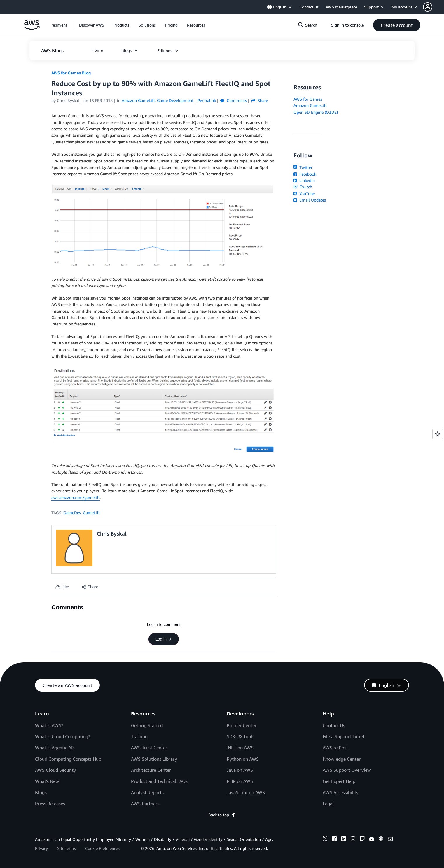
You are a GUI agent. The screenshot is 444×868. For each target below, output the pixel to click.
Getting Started (147, 725)
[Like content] (62, 587)
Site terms (67, 848)
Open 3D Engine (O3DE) (316, 112)
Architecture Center (151, 770)
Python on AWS (243, 759)
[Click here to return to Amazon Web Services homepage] (32, 28)
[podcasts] (381, 840)
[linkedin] (344, 840)
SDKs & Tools (241, 736)
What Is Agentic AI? (55, 748)
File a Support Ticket (344, 736)
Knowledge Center (342, 759)
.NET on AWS (240, 748)
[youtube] (372, 840)
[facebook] (334, 840)
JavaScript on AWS (246, 792)
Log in (164, 639)
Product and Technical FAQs (159, 781)
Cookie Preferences (102, 848)
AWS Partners (145, 804)
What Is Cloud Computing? (63, 736)
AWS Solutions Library (154, 759)
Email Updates (310, 200)
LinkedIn (304, 180)
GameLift (91, 513)
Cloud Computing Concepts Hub (68, 759)
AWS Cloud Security (55, 770)
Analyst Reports (147, 792)
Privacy (41, 848)
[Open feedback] (438, 434)
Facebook (305, 174)
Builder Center (242, 725)
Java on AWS (240, 770)
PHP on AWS (240, 781)
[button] (433, 7)
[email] (390, 840)
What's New (47, 781)
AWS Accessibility (341, 792)
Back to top (222, 815)
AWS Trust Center (149, 748)
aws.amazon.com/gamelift (76, 497)
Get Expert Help (339, 781)
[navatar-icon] (428, 7)
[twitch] (362, 840)
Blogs (41, 792)
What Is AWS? (49, 725)
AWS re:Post (335, 748)
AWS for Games (308, 99)
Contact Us (334, 725)
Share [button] (259, 100)
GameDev (72, 513)
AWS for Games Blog (71, 73)
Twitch (303, 187)
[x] (325, 840)
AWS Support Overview (347, 770)
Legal (328, 804)
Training (139, 736)
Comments (234, 100)
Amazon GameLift (310, 105)
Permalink (207, 100)
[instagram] (353, 840)
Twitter (303, 167)
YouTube (304, 194)
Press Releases (50, 804)
